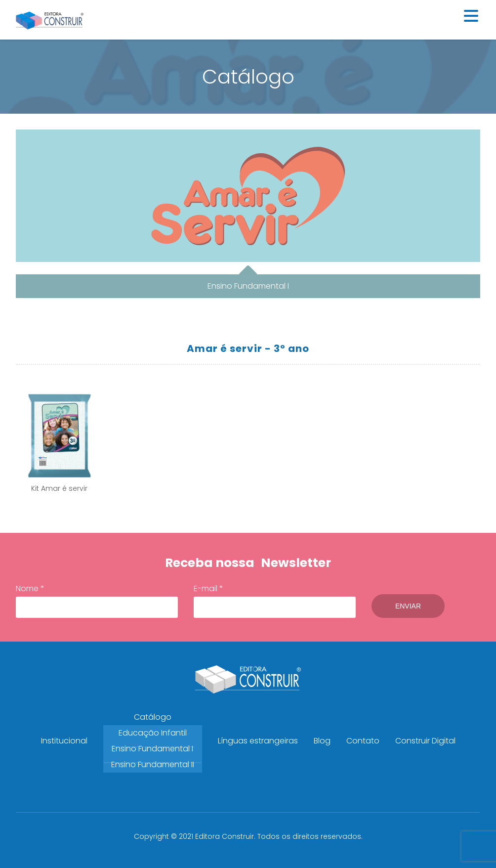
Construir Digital (425, 741)
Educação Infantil (153, 733)
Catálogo (153, 717)
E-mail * (275, 601)
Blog (322, 741)
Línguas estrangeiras (258, 741)
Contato (363, 741)
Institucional (64, 741)
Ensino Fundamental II (153, 764)
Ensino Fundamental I (152, 749)
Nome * (97, 601)
